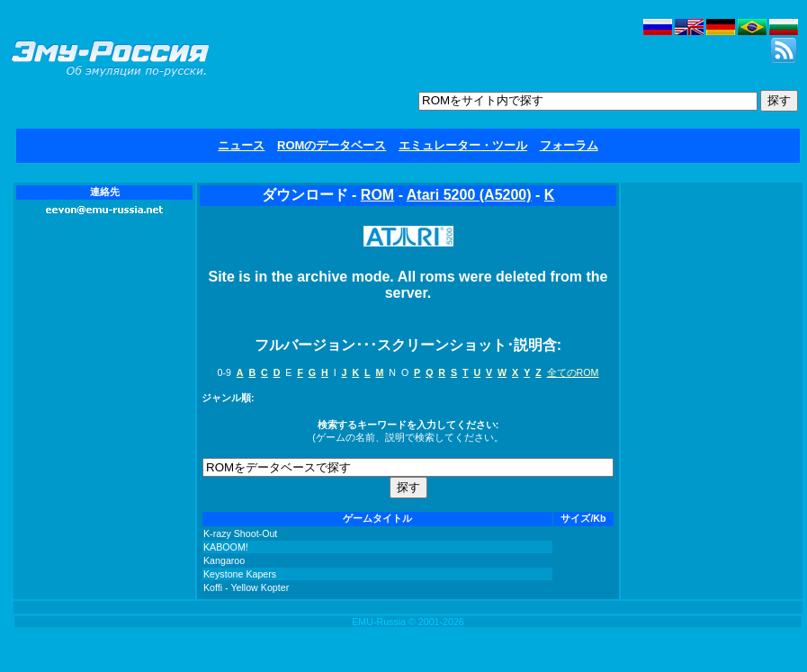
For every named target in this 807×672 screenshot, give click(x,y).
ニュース (241, 145)
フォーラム (569, 145)
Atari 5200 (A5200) (469, 195)
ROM (377, 195)
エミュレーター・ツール (463, 145)
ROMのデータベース (332, 145)
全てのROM (573, 372)
